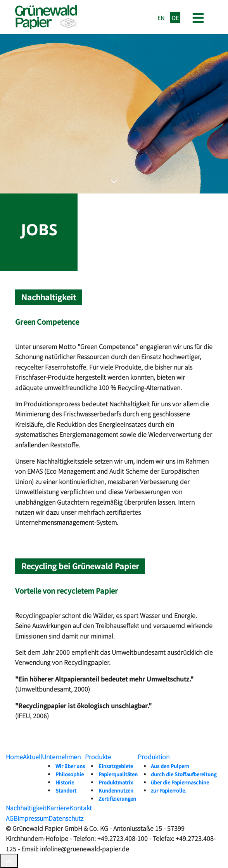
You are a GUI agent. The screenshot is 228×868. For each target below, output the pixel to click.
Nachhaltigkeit (26, 808)
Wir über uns (70, 766)
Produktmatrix (116, 782)
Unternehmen (61, 757)
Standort (66, 790)
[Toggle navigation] (197, 17)
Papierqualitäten (118, 774)
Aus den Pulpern (170, 766)
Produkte (98, 757)
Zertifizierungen (117, 799)
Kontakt (81, 808)
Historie (65, 782)
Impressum (33, 818)
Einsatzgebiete (116, 766)
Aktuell (32, 757)
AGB (12, 818)
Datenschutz (66, 818)
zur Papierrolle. (169, 790)
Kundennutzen (116, 790)
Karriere (58, 808)
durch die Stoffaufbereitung (184, 774)
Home (14, 757)
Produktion (154, 757)
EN (161, 18)
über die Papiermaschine (180, 782)
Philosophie (70, 774)
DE (175, 18)
